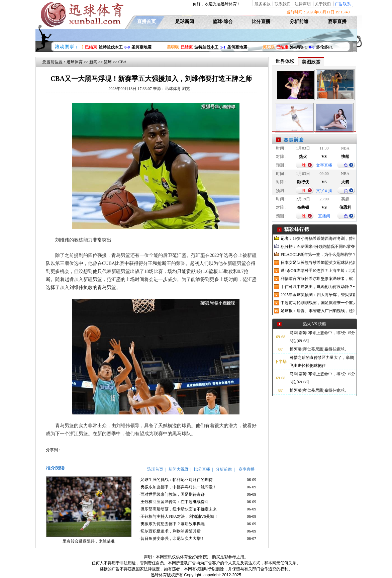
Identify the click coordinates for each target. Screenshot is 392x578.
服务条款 (263, 4)
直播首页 (146, 22)
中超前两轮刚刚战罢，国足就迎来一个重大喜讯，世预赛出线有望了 (318, 303)
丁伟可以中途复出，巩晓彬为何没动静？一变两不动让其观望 (318, 287)
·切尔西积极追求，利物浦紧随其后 (170, 531)
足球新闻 (185, 22)
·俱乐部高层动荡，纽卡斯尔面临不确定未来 (178, 509)
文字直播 (324, 165)
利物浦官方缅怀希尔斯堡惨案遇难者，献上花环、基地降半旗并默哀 (318, 279)
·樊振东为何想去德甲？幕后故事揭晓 (172, 524)
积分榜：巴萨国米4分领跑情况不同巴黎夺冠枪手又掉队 (318, 247)
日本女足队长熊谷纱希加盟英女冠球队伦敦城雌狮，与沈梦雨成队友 (318, 263)
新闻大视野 (179, 469)
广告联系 (343, 4)
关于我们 (323, 4)
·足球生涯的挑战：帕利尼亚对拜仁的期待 (176, 480)
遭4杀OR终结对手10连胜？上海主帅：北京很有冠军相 (318, 271)
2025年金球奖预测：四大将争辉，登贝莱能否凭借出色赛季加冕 (318, 295)
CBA (123, 62)
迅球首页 (155, 469)
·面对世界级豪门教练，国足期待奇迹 (172, 494)
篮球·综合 (223, 22)
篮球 (108, 62)
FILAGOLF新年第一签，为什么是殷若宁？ (318, 255)
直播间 (324, 216)
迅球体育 (75, 62)
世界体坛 (285, 61)
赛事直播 (337, 22)
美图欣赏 (311, 62)
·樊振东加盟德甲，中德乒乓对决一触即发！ (178, 487)
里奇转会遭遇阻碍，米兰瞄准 (89, 541)
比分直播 (261, 22)
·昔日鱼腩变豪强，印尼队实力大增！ (172, 539)
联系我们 (283, 4)
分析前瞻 (299, 22)
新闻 (93, 62)
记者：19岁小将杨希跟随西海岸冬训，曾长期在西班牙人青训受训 (318, 238)
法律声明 (303, 4)
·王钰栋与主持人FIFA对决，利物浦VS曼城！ (179, 516)
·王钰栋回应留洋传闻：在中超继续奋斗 (174, 502)
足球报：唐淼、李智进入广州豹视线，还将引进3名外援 (318, 311)
